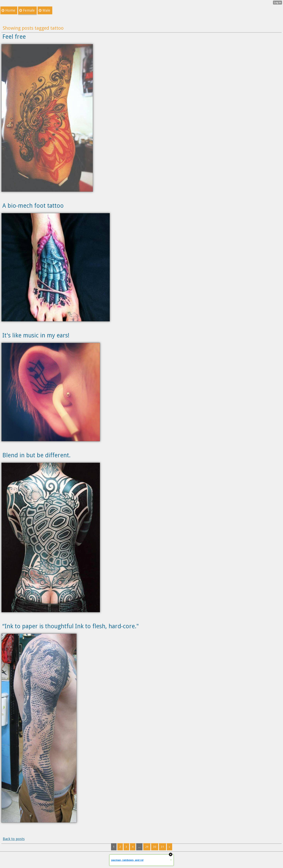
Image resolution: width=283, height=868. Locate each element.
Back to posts (14, 839)
